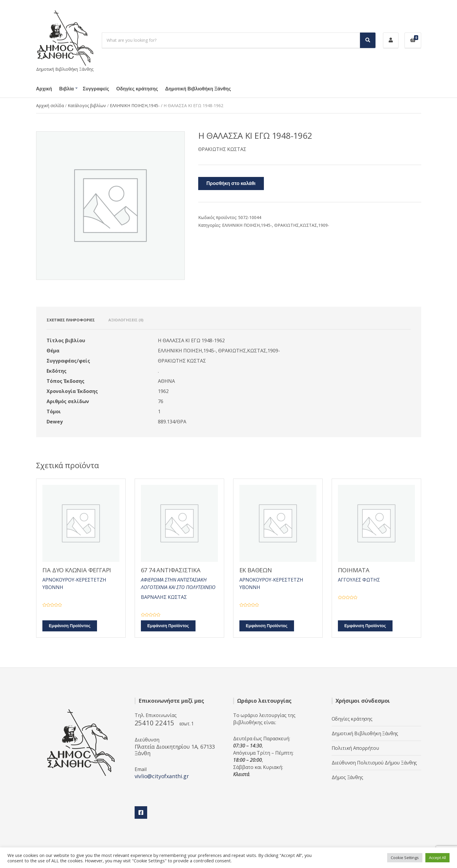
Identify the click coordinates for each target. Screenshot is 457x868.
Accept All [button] (437, 858)
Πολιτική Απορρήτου (355, 748)
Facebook (141, 813)
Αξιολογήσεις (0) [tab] (126, 320)
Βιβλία (66, 89)
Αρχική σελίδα (50, 105)
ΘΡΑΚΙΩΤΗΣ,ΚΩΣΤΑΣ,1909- (302, 225)
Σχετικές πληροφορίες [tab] (71, 320)
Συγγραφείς (96, 89)
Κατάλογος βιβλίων (87, 105)
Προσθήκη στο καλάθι (231, 184)
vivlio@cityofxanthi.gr (162, 776)
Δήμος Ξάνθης (347, 777)
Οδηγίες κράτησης (137, 89)
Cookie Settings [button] (405, 858)
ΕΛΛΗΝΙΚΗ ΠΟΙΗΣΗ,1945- (135, 105)
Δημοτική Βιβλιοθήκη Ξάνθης (198, 89)
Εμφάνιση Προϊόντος (70, 626)
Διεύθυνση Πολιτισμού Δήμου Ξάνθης (374, 763)
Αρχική (44, 89)
